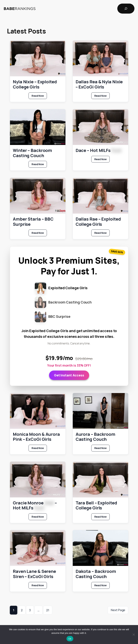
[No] (134, 635)
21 (48, 610)
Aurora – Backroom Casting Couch (95, 437)
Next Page (118, 610)
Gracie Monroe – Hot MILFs (35, 505)
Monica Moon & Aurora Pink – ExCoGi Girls (36, 437)
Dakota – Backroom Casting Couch (96, 574)
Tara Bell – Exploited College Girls (96, 505)
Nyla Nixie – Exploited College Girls (35, 84)
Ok (70, 639)
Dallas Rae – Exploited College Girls (98, 222)
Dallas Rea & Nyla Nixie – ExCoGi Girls (99, 84)
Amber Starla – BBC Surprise (33, 222)
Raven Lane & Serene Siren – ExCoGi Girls (34, 574)
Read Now (39, 97)
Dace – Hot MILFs (98, 150)
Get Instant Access (69, 375)
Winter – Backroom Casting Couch (32, 153)
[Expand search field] (126, 9)
